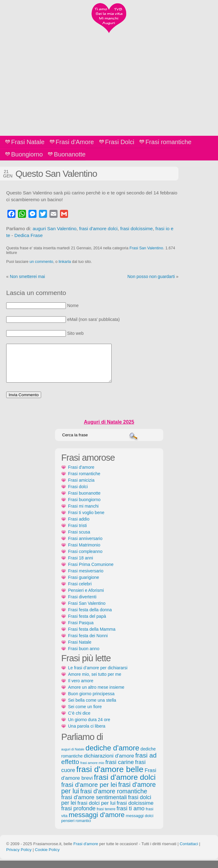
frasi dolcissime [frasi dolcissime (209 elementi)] (135, 810)
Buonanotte (70, 154)
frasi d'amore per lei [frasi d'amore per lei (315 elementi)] (89, 792)
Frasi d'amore (81, 475)
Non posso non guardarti (151, 276)
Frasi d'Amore (75, 142)
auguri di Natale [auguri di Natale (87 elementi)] (73, 757)
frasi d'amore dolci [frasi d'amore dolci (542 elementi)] (125, 785)
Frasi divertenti (82, 604)
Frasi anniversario (85, 546)
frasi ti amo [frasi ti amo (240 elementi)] (130, 816)
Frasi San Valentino (146, 248)
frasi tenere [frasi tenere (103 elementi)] (106, 816)
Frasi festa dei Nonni (88, 643)
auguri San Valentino (55, 228)
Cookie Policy (47, 857)
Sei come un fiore (85, 714)
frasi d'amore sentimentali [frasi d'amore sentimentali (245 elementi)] (94, 805)
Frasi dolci (78, 494)
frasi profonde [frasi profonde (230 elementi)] (78, 816)
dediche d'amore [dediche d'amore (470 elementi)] (113, 755)
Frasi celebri (80, 591)
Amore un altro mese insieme (96, 695)
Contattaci (189, 851)
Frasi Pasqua (81, 630)
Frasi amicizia (81, 488)
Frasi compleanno (85, 559)
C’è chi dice (79, 721)
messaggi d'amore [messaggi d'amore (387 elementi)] (97, 822)
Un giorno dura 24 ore (89, 727)
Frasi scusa (79, 539)
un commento (41, 262)
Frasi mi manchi (83, 513)
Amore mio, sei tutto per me (95, 682)
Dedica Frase (29, 235)
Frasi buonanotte (84, 500)
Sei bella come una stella (92, 708)
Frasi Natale (28, 142)
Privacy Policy (19, 857)
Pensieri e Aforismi (86, 598)
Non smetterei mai (28, 276)
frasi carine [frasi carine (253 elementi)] (120, 769)
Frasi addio (79, 526)
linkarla (65, 262)
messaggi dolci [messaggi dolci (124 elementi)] (140, 823)
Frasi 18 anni (81, 565)
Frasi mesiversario (86, 578)
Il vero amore (81, 688)
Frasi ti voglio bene (86, 520)
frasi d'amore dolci (98, 228)
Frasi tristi (77, 533)
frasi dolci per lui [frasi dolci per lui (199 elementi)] (96, 810)
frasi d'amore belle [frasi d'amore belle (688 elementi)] (110, 777)
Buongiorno (27, 154)
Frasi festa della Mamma (92, 637)
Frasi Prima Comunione (91, 572)
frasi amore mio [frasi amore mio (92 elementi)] (92, 770)
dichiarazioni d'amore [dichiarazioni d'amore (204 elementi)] (109, 763)
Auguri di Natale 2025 (109, 429)
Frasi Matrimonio (84, 552)
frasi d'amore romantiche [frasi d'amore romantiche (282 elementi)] (113, 799)
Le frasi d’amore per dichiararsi (98, 675)
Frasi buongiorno (84, 507)
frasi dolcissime (137, 228)
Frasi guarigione (83, 585)
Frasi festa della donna (90, 617)
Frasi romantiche (168, 142)
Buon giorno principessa (91, 701)
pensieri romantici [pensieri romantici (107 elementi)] (76, 828)
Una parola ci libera (87, 733)
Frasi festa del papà (87, 624)
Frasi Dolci (120, 142)
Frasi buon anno (84, 656)
